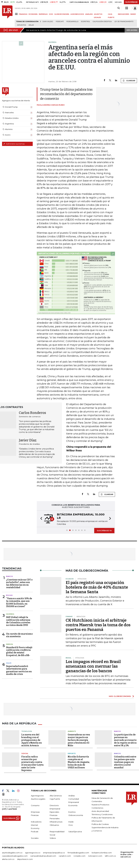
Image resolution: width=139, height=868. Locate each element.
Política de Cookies (100, 824)
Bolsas (9, 595)
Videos (53, 838)
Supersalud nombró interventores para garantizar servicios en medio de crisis (19, 670)
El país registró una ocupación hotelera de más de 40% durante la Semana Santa (97, 587)
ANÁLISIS (89, 14)
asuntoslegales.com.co (12, 853)
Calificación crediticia (102, 22)
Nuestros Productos (100, 805)
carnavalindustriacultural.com (43, 856)
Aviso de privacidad (100, 811)
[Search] (119, 8)
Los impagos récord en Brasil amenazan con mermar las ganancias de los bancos (93, 666)
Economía (73, 805)
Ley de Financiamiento (124, 22)
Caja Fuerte (55, 799)
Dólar (31, 25)
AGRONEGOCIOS (77, 14)
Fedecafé (60, 22)
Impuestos (22, 25)
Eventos (72, 812)
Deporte (72, 753)
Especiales (54, 812)
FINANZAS (23, 14)
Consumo (35, 805)
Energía (10, 644)
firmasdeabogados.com (78, 853)
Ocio (71, 825)
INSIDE (133, 14)
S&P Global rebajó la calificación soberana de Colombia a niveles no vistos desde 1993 (18, 621)
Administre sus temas (14, 144)
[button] (40, 519)
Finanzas (35, 815)
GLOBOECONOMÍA (62, 14)
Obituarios (54, 825)
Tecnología (27, 731)
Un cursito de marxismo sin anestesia (19, 635)
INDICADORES (124, 14)
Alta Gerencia (56, 796)
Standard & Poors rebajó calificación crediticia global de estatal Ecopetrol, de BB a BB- (19, 651)
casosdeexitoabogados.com (15, 856)
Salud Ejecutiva (75, 832)
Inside (71, 822)
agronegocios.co (33, 853)
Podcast (35, 832)
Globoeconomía (76, 815)
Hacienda (10, 614)
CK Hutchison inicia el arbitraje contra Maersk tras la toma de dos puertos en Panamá (98, 625)
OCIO (51, 14)
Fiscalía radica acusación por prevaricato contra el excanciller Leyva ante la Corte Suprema (32, 763)
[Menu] (17, 14)
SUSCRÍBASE (131, 2)
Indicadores (36, 822)
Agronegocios (37, 796)
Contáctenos (97, 808)
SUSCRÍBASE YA (104, 531)
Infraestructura (56, 822)
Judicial (25, 753)
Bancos (10, 576)
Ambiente (72, 731)
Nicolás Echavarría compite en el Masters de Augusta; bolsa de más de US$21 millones (79, 762)
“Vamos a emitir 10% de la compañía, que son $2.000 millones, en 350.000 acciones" (19, 602)
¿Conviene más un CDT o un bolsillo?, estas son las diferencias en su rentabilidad (19, 584)
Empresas (35, 812)
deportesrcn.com (25, 859)
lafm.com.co (110, 856)
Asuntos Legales (38, 799)
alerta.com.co (8, 859)
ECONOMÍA (33, 14)
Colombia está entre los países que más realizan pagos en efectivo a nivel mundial (125, 762)
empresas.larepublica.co (54, 853)
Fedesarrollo (72, 22)
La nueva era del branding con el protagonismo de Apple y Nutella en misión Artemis (32, 740)
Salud (9, 663)
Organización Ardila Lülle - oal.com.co (127, 854)
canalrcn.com (65, 856)
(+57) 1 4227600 (9, 809)
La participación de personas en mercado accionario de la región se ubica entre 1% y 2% (125, 740)
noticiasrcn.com (95, 856)
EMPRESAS (43, 14)
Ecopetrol (86, 22)
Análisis (72, 796)
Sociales (35, 838)
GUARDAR (129, 81)
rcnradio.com (79, 856)
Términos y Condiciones (102, 814)
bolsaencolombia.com (102, 853)
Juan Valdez (48, 22)
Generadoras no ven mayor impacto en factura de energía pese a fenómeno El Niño (79, 740)
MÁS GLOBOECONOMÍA (120, 696)
